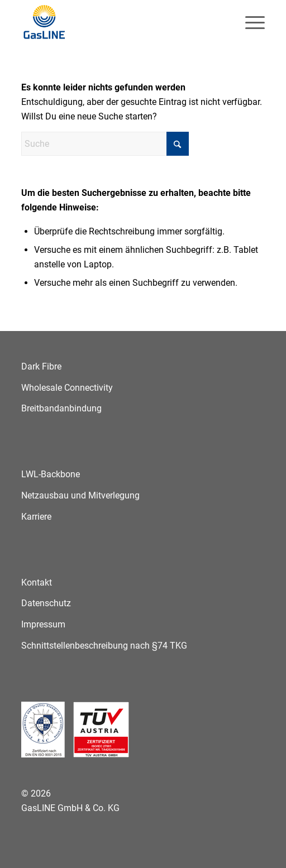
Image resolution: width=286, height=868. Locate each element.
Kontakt (37, 582)
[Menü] (249, 22)
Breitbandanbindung (61, 408)
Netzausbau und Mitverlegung (80, 495)
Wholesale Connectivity (67, 388)
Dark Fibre (41, 366)
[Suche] (105, 144)
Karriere (36, 517)
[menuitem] (249, 22)
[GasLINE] (118, 22)
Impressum (43, 624)
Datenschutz (46, 603)
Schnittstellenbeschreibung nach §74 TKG (104, 646)
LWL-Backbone (51, 474)
